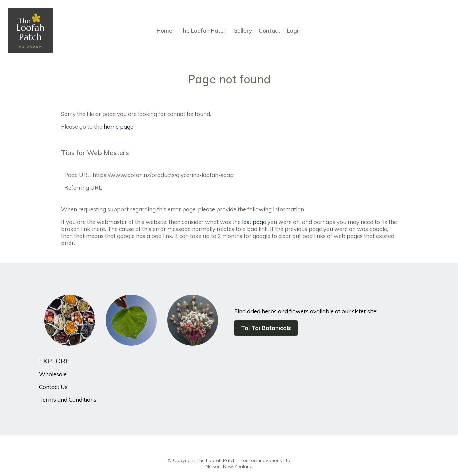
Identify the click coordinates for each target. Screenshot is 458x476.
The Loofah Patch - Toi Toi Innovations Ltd (243, 460)
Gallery (243, 30)
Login (294, 30)
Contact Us (53, 387)
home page (118, 126)
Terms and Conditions (68, 399)
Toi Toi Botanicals (266, 328)
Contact (269, 30)
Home (164, 30)
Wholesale (53, 374)
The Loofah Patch (203, 30)
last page (254, 222)
